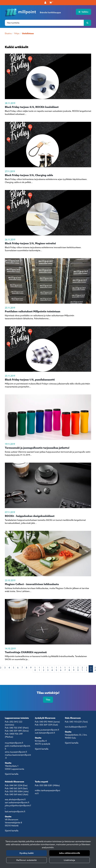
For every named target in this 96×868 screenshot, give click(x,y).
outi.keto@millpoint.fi (45, 733)
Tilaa (48, 700)
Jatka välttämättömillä (69, 853)
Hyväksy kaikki (27, 853)
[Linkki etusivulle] (20, 12)
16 (61, 669)
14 (52, 669)
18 (69, 669)
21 (82, 669)
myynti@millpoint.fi (14, 743)
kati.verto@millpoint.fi (15, 811)
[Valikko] (83, 12)
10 (35, 669)
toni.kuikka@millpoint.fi (76, 727)
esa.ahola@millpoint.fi (15, 799)
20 (78, 669)
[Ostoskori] (51, 3)
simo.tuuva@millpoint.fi (16, 752)
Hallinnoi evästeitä (26, 860)
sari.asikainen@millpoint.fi (17, 802)
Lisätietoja (69, 860)
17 (65, 669)
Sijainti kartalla (12, 774)
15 (56, 669)
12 (44, 669)
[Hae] (44, 23)
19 (74, 669)
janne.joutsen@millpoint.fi (47, 730)
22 (87, 669)
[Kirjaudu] (46, 3)
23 (91, 669)
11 (39, 669)
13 (48, 669)
